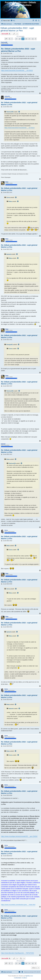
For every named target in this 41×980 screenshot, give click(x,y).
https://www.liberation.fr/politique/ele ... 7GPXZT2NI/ (17, 953)
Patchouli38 (4, 42)
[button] (6, 39)
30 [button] (26, 39)
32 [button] (33, 39)
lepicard (9, 254)
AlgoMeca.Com (29, 976)
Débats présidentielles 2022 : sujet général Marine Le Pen (17, 29)
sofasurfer (7, 96)
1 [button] (12, 39)
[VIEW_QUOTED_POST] (19, 112)
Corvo (8, 197)
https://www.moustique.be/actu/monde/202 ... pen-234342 (19, 836)
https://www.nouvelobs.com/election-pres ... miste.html (18, 905)
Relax (7, 182)
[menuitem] (5, 21)
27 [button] (16, 39)
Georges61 (10, 345)
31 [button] (29, 39)
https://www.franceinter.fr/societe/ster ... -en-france (17, 70)
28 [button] (20, 39)
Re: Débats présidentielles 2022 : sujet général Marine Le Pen (18, 50)
